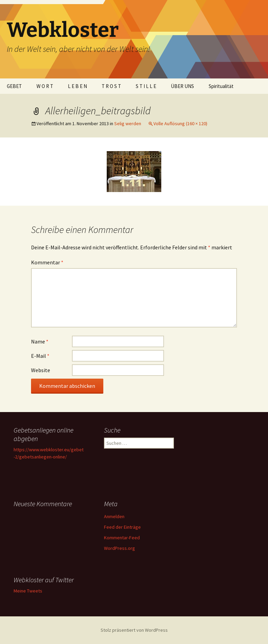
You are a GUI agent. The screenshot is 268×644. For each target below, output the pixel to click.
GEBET (14, 86)
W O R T (45, 86)
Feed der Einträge (122, 527)
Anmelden (114, 516)
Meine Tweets (28, 591)
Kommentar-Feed (122, 538)
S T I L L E (146, 86)
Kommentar (47, 262)
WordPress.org (120, 548)
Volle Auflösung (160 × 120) (180, 123)
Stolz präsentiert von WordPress (134, 630)
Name (40, 341)
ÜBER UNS (182, 86)
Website (41, 370)
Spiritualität (221, 86)
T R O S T (111, 86)
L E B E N (77, 86)
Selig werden (128, 123)
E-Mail (40, 356)
